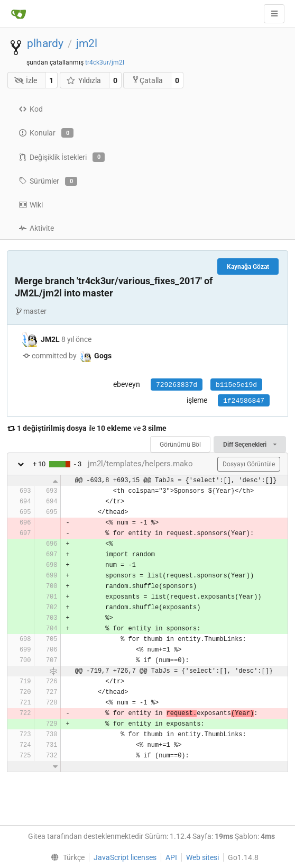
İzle (26, 80)
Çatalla (147, 80)
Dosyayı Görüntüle (249, 464)
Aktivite (36, 228)
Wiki (31, 205)
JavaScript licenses (125, 857)
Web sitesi (202, 857)
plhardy (45, 43)
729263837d (177, 385)
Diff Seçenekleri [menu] (250, 445)
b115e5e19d (236, 385)
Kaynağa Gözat (248, 267)
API (171, 857)
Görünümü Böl (180, 445)
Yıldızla (84, 80)
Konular (46, 133)
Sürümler (48, 182)
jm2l (87, 43)
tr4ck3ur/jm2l (105, 62)
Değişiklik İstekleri (62, 157)
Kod (31, 109)
